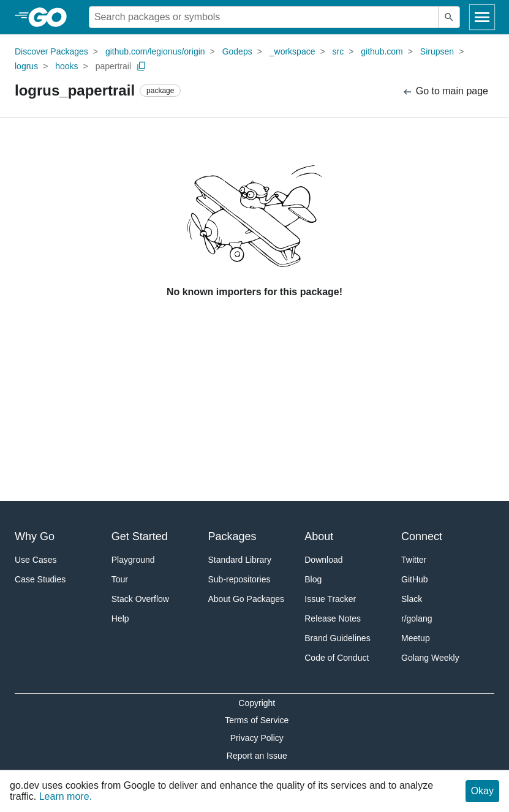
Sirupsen (437, 51)
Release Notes (333, 618)
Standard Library (240, 560)
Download (323, 560)
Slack (412, 599)
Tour (120, 579)
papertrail (113, 66)
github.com (382, 51)
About (319, 536)
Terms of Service (257, 720)
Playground (133, 560)
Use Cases (36, 560)
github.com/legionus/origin (155, 51)
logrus (26, 66)
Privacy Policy (257, 738)
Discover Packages (51, 51)
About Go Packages (247, 599)
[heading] (52, 17)
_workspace (292, 51)
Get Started (140, 536)
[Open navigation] (482, 17)
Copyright (257, 703)
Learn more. (66, 796)
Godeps (237, 51)
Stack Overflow (140, 599)
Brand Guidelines (337, 638)
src (338, 51)
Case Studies (40, 579)
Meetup (416, 638)
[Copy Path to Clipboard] (141, 66)
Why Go (35, 536)
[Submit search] (449, 17)
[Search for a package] (264, 17)
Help (120, 618)
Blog (313, 579)
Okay (482, 791)
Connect (422, 536)
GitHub (415, 579)
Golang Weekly (430, 658)
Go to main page (445, 92)
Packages (232, 536)
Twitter (414, 560)
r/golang (417, 618)
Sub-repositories (239, 579)
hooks (66, 66)
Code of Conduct (337, 658)
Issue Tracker (330, 599)
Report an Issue (257, 756)
